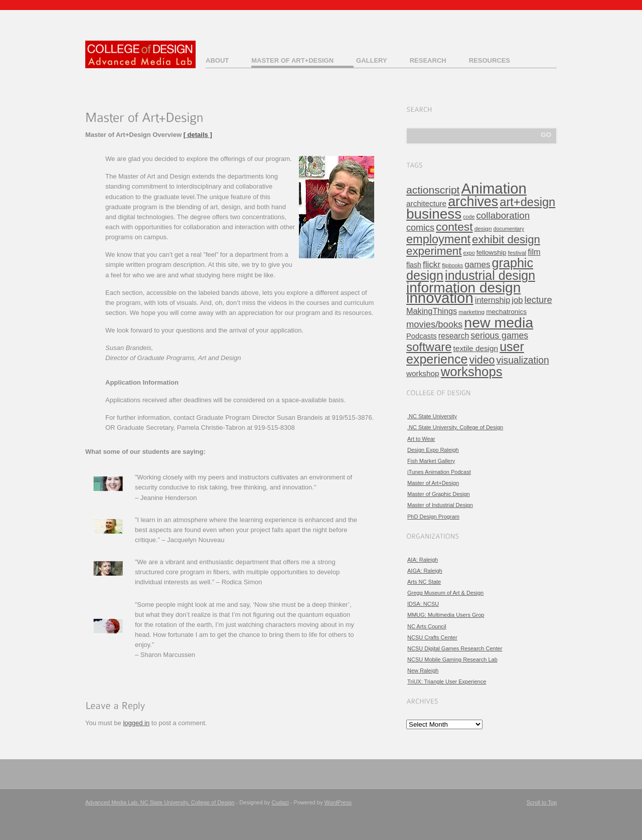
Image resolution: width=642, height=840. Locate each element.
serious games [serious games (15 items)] (499, 335)
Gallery (372, 60)
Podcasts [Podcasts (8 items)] (422, 336)
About (217, 60)
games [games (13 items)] (477, 265)
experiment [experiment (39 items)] (434, 251)
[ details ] (198, 135)
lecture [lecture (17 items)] (538, 300)
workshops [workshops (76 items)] (472, 372)
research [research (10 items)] (454, 336)
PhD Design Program (433, 517)
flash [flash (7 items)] (414, 265)
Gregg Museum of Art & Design (445, 593)
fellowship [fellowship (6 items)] (492, 253)
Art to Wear (421, 439)
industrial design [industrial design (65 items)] (490, 275)
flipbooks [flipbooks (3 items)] (452, 265)
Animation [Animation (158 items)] (494, 188)
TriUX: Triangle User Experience (447, 682)
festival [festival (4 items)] (517, 253)
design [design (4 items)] (483, 229)
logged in (136, 723)
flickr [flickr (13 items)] (432, 265)
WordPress (338, 802)
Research (428, 60)
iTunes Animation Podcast (439, 472)
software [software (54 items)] (429, 347)
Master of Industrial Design (440, 505)
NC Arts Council (427, 626)
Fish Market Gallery (431, 461)
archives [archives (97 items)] (473, 202)
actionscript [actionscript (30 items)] (433, 190)
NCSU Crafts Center (432, 637)
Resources (490, 60)
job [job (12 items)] (517, 300)
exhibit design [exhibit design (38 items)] (506, 239)
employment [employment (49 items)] (438, 239)
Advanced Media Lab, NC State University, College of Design (160, 802)
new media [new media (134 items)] (499, 322)
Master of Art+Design (292, 60)
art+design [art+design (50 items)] (527, 202)
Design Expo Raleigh (433, 450)
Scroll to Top (542, 802)
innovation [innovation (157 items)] (440, 298)
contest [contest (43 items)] (454, 227)
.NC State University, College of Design (455, 427)
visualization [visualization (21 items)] (523, 360)
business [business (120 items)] (434, 214)
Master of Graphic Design (439, 494)
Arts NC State (424, 582)
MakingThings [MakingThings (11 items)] (432, 311)
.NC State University (432, 416)
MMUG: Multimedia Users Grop (446, 615)
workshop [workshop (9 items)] (423, 373)
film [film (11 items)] (534, 252)
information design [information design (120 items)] (463, 288)
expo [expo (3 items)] (469, 253)
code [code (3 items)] (469, 217)
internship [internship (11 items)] (493, 300)
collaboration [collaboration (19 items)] (503, 215)
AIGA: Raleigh (425, 571)
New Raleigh (423, 670)
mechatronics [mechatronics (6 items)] (506, 312)
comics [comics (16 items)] (420, 228)
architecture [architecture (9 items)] (426, 203)
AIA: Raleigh (423, 560)
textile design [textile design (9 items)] (476, 348)
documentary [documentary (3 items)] (509, 229)
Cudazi (280, 802)
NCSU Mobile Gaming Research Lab (452, 659)
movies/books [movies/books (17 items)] (434, 324)
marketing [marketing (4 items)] (471, 312)
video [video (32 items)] (482, 360)
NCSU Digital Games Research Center (455, 648)
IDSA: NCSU (423, 604)
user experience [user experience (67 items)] (465, 353)
